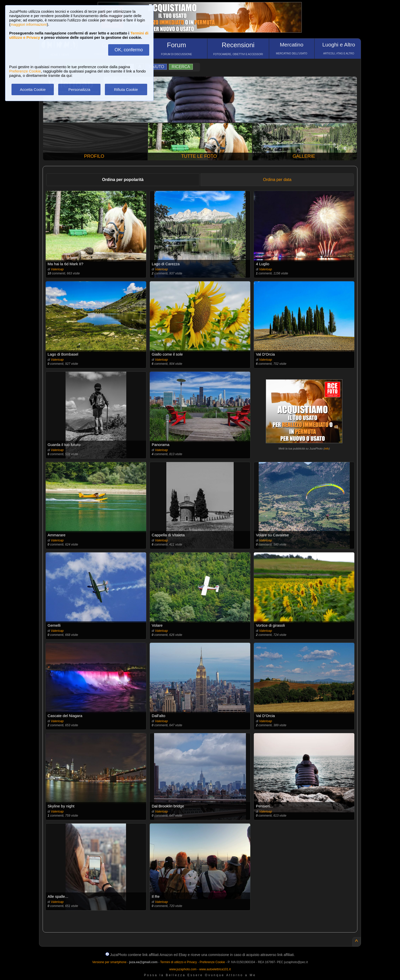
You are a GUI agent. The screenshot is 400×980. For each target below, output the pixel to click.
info (327, 449)
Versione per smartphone (109, 962)
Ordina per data (277, 180)
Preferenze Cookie (25, 71)
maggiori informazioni (29, 24)
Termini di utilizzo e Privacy (179, 962)
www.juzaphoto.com (183, 969)
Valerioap (57, 269)
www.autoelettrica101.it (215, 969)
